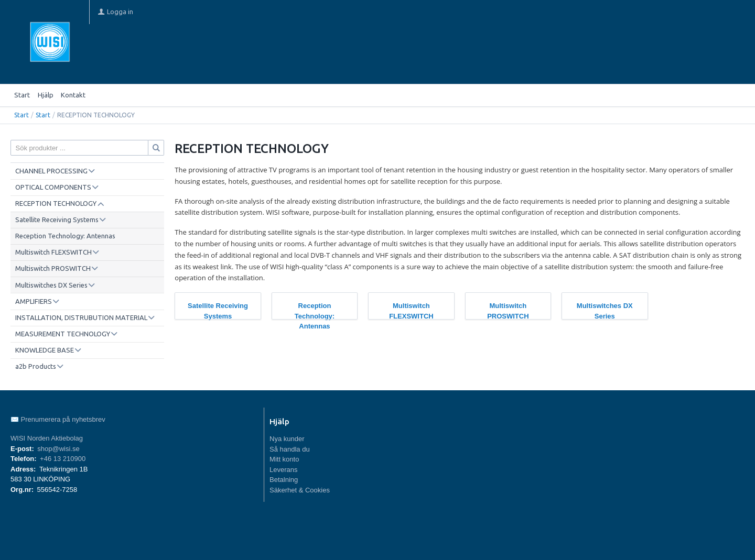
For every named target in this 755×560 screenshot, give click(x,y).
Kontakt (73, 95)
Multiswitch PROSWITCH (53, 268)
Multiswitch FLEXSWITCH (53, 252)
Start (22, 95)
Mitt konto (284, 459)
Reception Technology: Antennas (65, 236)
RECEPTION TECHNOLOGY (56, 203)
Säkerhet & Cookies (300, 490)
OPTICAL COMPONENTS (53, 187)
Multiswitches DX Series (51, 285)
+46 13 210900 (63, 459)
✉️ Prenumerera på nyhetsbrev (58, 419)
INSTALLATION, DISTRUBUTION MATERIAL (81, 317)
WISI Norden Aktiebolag (47, 438)
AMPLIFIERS (34, 301)
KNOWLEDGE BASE (45, 350)
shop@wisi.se (58, 449)
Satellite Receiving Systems (57, 219)
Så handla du (290, 449)
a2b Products (36, 366)
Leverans (283, 470)
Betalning (284, 480)
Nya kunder (287, 439)
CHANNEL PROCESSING (51, 171)
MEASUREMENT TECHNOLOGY (63, 334)
